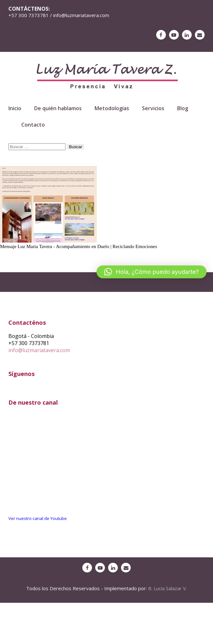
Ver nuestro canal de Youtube (38, 518)
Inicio (15, 108)
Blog (183, 108)
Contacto (33, 125)
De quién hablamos (58, 108)
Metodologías (112, 108)
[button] (152, 272)
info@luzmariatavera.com (39, 350)
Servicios (153, 108)
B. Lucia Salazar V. (167, 588)
